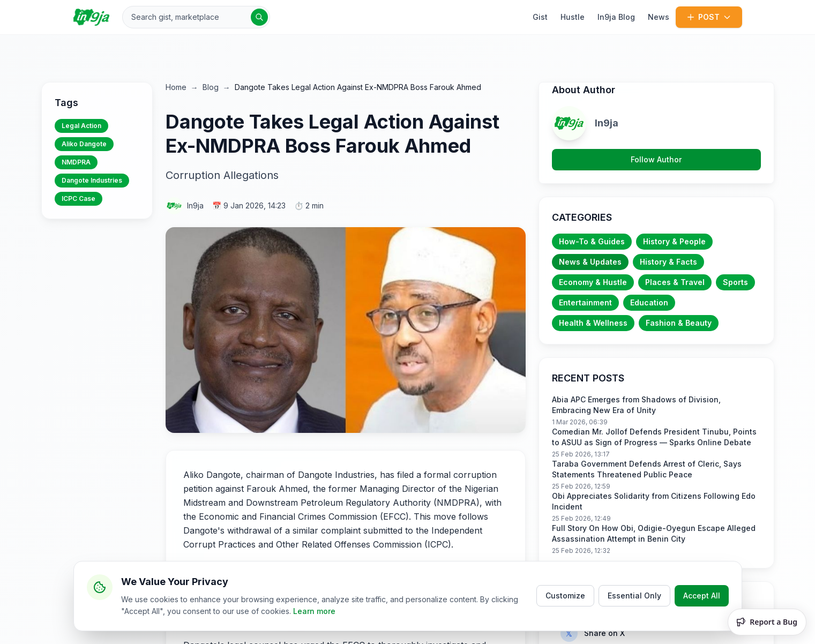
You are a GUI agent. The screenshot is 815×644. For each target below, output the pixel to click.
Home (176, 87)
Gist (540, 17)
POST (709, 17)
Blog (211, 87)
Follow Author (656, 159)
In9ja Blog (616, 17)
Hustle (573, 17)
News (659, 17)
